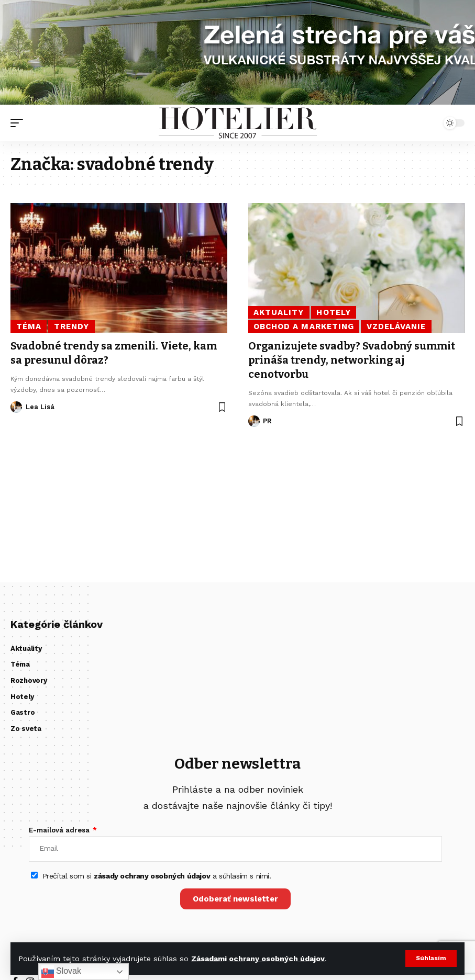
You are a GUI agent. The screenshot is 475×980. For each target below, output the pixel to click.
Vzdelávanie (396, 326)
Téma (29, 326)
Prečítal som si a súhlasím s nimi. (157, 876)
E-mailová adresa (60, 830)
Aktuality (279, 312)
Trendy (71, 326)
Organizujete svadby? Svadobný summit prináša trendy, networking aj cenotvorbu (352, 359)
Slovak (61, 972)
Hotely (333, 312)
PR (267, 419)
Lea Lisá (40, 406)
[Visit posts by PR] (254, 420)
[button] (431, 959)
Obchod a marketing (304, 326)
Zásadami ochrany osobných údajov (258, 959)
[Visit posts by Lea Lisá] (16, 406)
